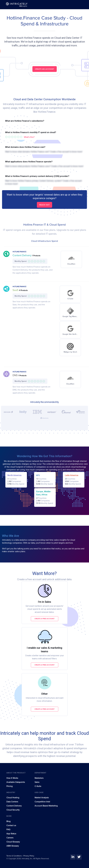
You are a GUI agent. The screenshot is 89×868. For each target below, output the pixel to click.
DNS (15, 375)
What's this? (29, 137)
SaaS (16, 290)
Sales (37, 782)
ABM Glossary (13, 846)
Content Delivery (22, 255)
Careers (10, 838)
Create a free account (44, 619)
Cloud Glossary (13, 842)
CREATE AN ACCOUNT (45, 69)
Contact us (11, 825)
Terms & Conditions (14, 856)
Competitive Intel (42, 802)
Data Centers (12, 802)
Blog (8, 821)
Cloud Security (13, 810)
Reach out (44, 205)
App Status (11, 834)
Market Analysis (42, 798)
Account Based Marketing (46, 806)
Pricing (9, 786)
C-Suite (38, 786)
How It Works (12, 778)
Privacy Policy (29, 856)
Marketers (39, 778)
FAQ (8, 830)
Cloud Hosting (13, 798)
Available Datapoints (16, 782)
